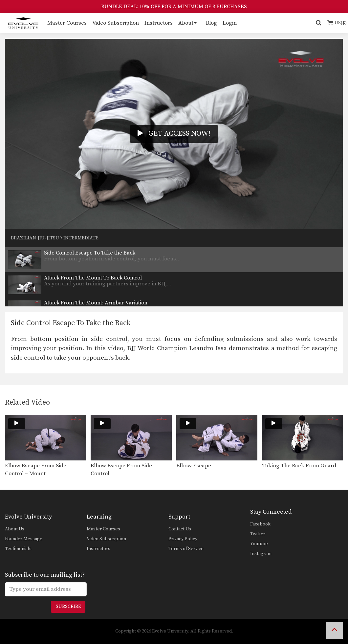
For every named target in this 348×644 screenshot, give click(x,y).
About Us (15, 529)
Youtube (259, 544)
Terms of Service (186, 549)
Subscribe (68, 607)
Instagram (261, 554)
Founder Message (24, 539)
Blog (211, 23)
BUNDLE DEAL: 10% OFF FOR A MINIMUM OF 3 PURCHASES (174, 7)
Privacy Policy (183, 539)
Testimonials (18, 549)
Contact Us (180, 529)
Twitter (258, 534)
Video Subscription (116, 23)
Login (230, 23)
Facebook (260, 524)
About (186, 23)
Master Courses (67, 23)
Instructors (159, 23)
